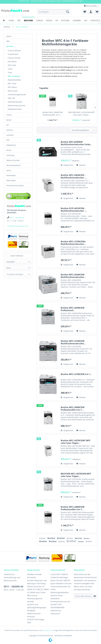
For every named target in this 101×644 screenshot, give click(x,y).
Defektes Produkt (34, 574)
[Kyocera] (65, 20)
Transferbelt (13, 54)
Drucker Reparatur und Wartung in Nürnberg (37, 582)
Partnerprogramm (35, 598)
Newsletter (55, 598)
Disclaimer (32, 577)
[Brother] (28, 20)
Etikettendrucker (15, 109)
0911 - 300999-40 (14, 587)
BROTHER (79, 538)
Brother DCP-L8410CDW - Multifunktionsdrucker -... (74, 210)
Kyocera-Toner (57, 595)
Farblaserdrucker (15, 102)
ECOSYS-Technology (36, 619)
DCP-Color (12, 65)
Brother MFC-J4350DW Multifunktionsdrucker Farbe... (76, 143)
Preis (9, 268)
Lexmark (10, 135)
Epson (9, 120)
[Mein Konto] (91, 12)
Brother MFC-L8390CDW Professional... (73, 309)
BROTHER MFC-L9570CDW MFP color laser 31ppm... (81, 114)
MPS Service (32, 595)
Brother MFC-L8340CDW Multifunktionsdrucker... (73, 276)
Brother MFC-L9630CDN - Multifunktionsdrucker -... (74, 176)
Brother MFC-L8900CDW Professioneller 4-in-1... (53, 114)
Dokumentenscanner (17, 105)
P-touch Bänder (14, 51)
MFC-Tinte (12, 84)
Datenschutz (56, 610)
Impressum (55, 614)
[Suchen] (68, 12)
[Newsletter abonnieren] (95, 596)
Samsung (10, 155)
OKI (8, 140)
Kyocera (10, 130)
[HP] (57, 20)
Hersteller (11, 262)
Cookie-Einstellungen (59, 577)
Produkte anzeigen (18, 274)
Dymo (9, 36)
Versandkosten (47, 630)
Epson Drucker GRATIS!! (60, 580)
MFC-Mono (12, 87)
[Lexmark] (77, 20)
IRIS (8, 41)
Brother (10, 46)
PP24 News (11, 180)
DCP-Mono (12, 62)
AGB (29, 622)
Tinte (10, 73)
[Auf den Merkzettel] (81, 165)
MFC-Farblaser (14, 76)
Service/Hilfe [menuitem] (91, 6)
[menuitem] (54, 12)
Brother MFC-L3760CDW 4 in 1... (76, 374)
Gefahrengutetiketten (60, 592)
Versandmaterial (13, 165)
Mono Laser (13, 91)
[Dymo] (11, 20)
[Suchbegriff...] (54, 12)
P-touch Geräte (14, 58)
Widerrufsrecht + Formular (34, 615)
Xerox (9, 170)
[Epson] (49, 20)
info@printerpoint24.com (18, 226)
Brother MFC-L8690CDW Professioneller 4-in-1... (73, 409)
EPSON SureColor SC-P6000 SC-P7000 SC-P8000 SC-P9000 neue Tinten (38, 590)
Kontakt (30, 602)
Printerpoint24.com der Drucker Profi (60, 603)
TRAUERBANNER (57, 607)
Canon (9, 115)
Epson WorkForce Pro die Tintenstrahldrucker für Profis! (61, 586)
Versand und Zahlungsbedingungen (37, 606)
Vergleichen (67, 165)
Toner (10, 69)
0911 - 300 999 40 (17, 218)
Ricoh (9, 150)
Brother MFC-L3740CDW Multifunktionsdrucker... (73, 342)
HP (8, 125)
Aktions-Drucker (13, 160)
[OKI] (86, 20)
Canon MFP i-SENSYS (59, 574)
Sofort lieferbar (17, 256)
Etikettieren (11, 145)
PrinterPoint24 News (15, 186)
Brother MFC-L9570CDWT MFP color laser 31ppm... (75, 442)
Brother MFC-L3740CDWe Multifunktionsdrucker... (73, 243)
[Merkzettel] (85, 12)
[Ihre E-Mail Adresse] (83, 596)
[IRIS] (19, 20)
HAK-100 (11, 98)
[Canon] (40, 20)
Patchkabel (11, 175)
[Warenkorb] (97, 12)
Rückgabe (31, 610)
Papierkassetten (14, 80)
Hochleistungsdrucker (17, 94)
